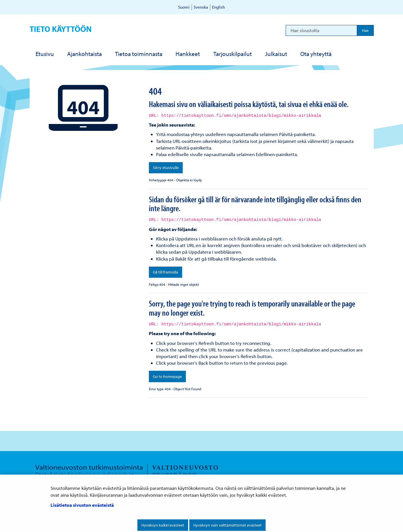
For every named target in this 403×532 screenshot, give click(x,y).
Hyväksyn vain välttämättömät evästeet (227, 525)
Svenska (201, 7)
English (218, 7)
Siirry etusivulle (166, 168)
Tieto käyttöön (61, 29)
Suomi (184, 7)
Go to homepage (167, 376)
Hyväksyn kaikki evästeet (163, 525)
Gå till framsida (166, 272)
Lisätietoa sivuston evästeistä (82, 505)
